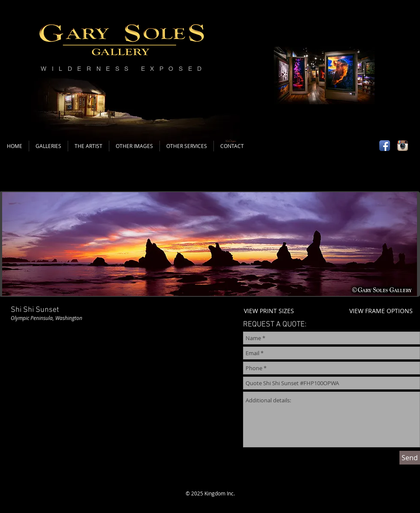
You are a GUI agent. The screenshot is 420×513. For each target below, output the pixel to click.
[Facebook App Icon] (385, 146)
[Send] (410, 458)
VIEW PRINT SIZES (269, 311)
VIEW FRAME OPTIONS (381, 311)
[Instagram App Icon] (403, 146)
